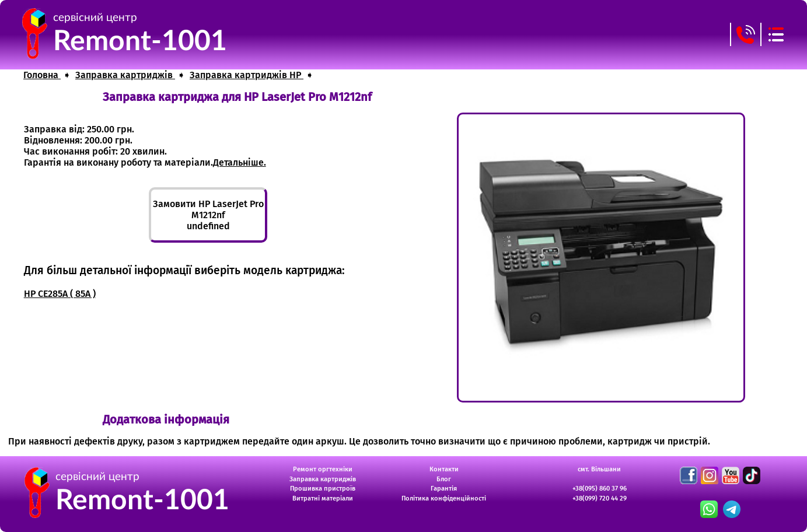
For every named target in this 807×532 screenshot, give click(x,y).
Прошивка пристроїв (323, 489)
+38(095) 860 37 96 (600, 489)
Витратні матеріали (323, 498)
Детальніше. (240, 162)
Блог (444, 479)
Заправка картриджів (323, 479)
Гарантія (444, 489)
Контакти (444, 469)
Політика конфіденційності (444, 498)
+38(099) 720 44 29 (600, 498)
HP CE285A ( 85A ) (60, 294)
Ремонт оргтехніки (323, 469)
